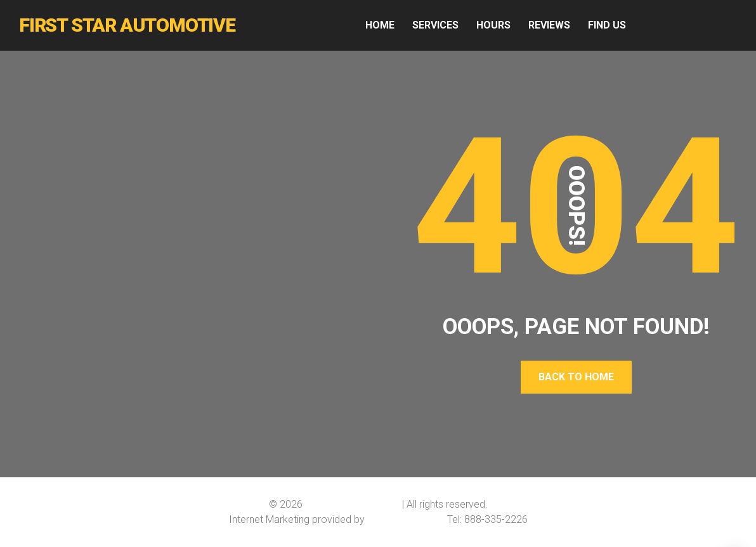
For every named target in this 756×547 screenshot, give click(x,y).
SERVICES (435, 25)
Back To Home (576, 377)
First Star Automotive (352, 504)
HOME (380, 25)
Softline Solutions (406, 519)
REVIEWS (549, 25)
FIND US (607, 25)
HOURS (493, 25)
